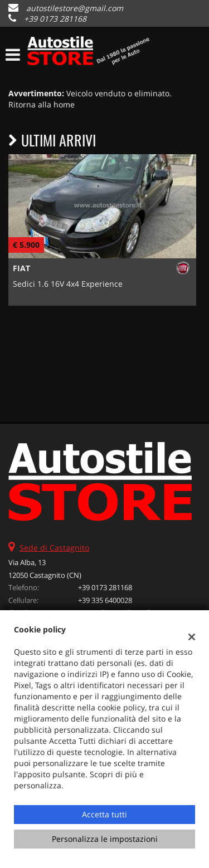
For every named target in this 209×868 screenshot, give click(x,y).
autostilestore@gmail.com (75, 8)
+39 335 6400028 (105, 600)
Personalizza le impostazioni (105, 839)
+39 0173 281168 (55, 19)
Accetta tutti (104, 814)
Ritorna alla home (42, 104)
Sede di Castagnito (54, 548)
